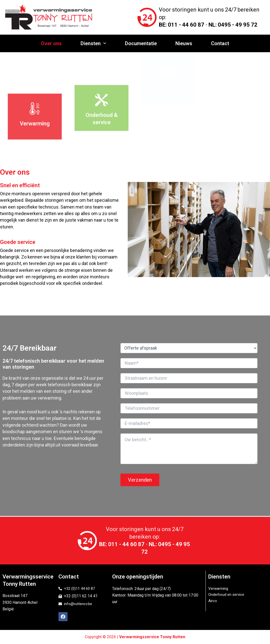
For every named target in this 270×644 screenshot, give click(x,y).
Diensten (95, 43)
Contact (218, 43)
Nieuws (183, 43)
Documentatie (141, 43)
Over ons (54, 43)
